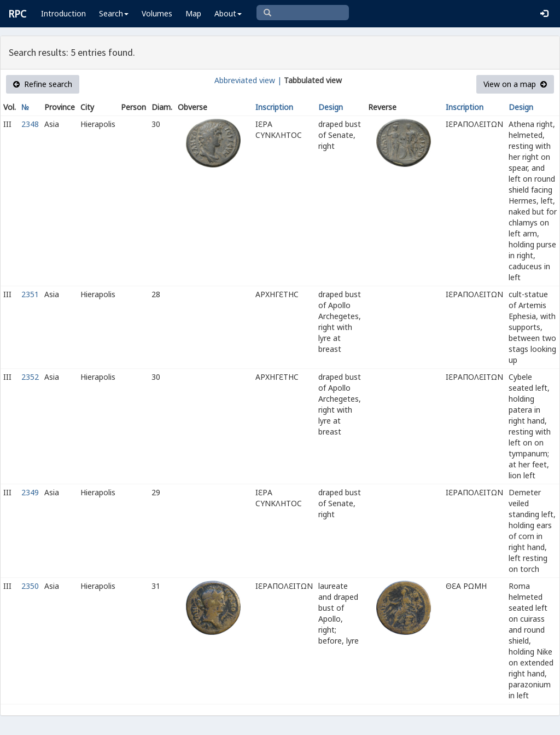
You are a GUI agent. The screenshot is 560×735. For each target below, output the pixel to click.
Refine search (43, 84)
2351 (30, 294)
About (228, 13)
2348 (30, 124)
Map (193, 13)
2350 (30, 586)
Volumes (157, 13)
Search (114, 13)
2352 (30, 377)
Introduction (63, 13)
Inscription (274, 107)
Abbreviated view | (248, 80)
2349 (30, 492)
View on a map (515, 84)
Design (331, 107)
